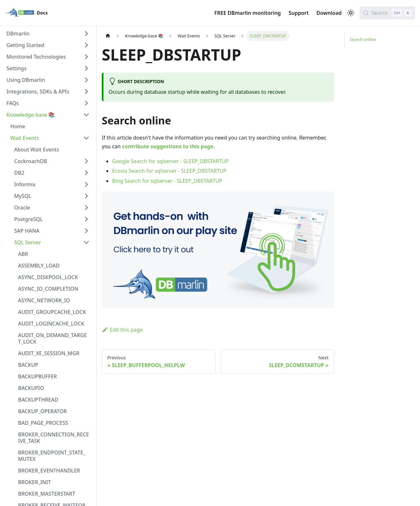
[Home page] (108, 36)
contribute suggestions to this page (168, 146)
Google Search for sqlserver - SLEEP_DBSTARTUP (170, 161)
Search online (363, 39)
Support (299, 13)
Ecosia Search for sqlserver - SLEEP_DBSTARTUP (169, 171)
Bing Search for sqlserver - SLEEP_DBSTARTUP (167, 181)
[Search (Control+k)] (387, 13)
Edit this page (122, 330)
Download (329, 13)
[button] (48, 34)
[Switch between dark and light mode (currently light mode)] (351, 13)
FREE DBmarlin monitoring (248, 13)
